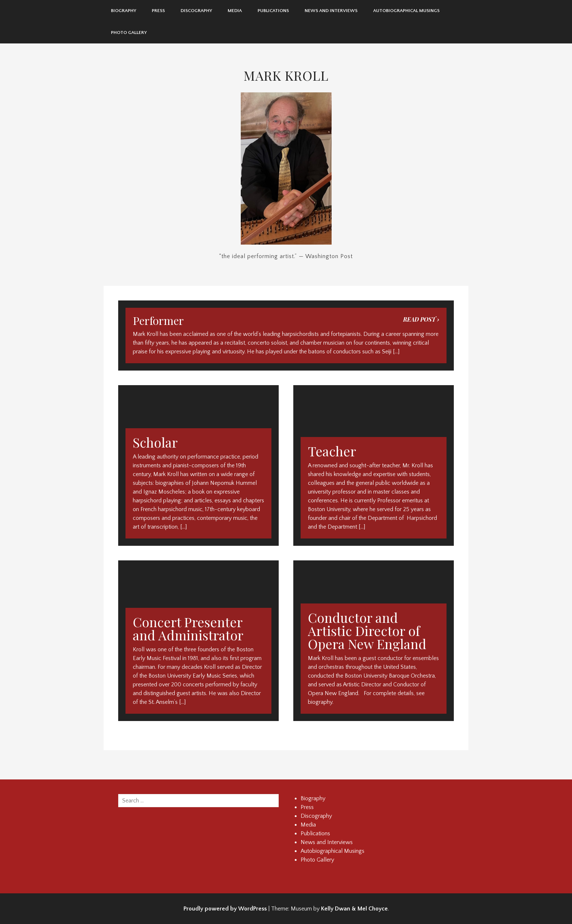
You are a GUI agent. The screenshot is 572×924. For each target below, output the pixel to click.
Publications (273, 11)
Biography (123, 11)
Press (158, 11)
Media (235, 11)
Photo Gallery (129, 32)
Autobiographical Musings (406, 11)
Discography (196, 11)
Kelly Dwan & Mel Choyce (354, 909)
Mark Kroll (286, 75)
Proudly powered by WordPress (225, 909)
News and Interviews (331, 11)
